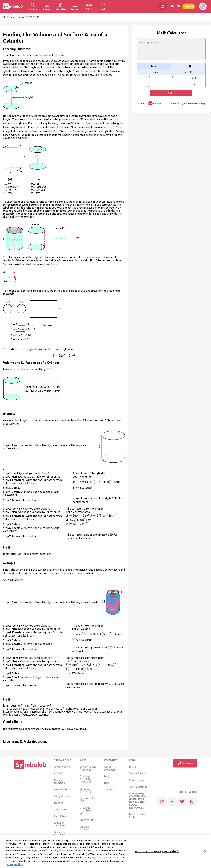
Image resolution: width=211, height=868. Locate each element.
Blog (107, 776)
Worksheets (61, 790)
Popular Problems (59, 781)
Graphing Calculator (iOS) (86, 810)
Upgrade (189, 6)
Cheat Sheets (61, 809)
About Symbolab (110, 768)
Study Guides (10, 17)
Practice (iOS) (87, 820)
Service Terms (137, 773)
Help (107, 783)
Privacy (133, 767)
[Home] (30, 769)
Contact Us (111, 790)
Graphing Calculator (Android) (86, 779)
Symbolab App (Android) (88, 768)
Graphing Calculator (60, 824)
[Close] (205, 853)
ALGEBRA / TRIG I (31, 17)
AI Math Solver (62, 767)
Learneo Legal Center (137, 816)
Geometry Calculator (60, 834)
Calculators (61, 816)
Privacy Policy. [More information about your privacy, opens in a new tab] (15, 866)
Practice (59, 803)
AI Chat (58, 773)
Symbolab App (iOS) (88, 799)
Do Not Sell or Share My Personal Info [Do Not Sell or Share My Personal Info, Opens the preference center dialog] (157, 852)
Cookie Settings (138, 787)
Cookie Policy (137, 780)
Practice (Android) (85, 790)
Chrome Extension (85, 828)
